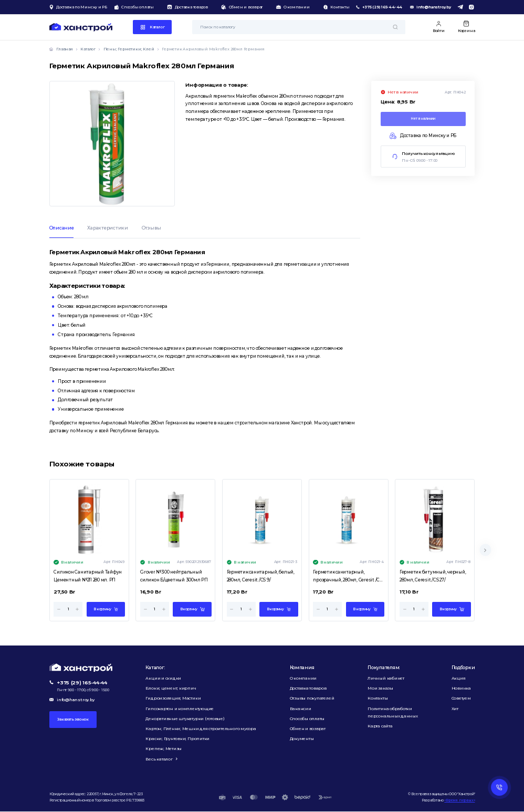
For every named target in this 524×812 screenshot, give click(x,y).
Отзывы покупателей (312, 698)
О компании (292, 7)
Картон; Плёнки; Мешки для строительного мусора (201, 728)
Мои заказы (380, 688)
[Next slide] (485, 550)
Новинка (461, 688)
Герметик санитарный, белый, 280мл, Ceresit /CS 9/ (261, 576)
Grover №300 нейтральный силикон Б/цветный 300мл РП (174, 576)
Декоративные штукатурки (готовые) (185, 719)
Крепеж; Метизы (164, 748)
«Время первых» (459, 800)
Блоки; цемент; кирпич (171, 688)
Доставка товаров (187, 7)
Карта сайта (380, 726)
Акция (459, 678)
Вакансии (301, 709)
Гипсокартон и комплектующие (180, 709)
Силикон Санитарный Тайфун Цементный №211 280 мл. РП (88, 576)
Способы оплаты (134, 7)
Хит (455, 709)
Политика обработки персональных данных (393, 712)
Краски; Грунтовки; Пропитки (177, 738)
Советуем (461, 698)
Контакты (336, 7)
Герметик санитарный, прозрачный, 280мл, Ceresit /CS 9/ (348, 577)
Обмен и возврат (242, 7)
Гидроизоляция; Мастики (173, 698)
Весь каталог (159, 759)
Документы (302, 738)
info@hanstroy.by (434, 7)
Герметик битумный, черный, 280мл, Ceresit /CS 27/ (433, 576)
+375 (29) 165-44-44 (382, 7)
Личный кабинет (386, 678)
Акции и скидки (163, 678)
